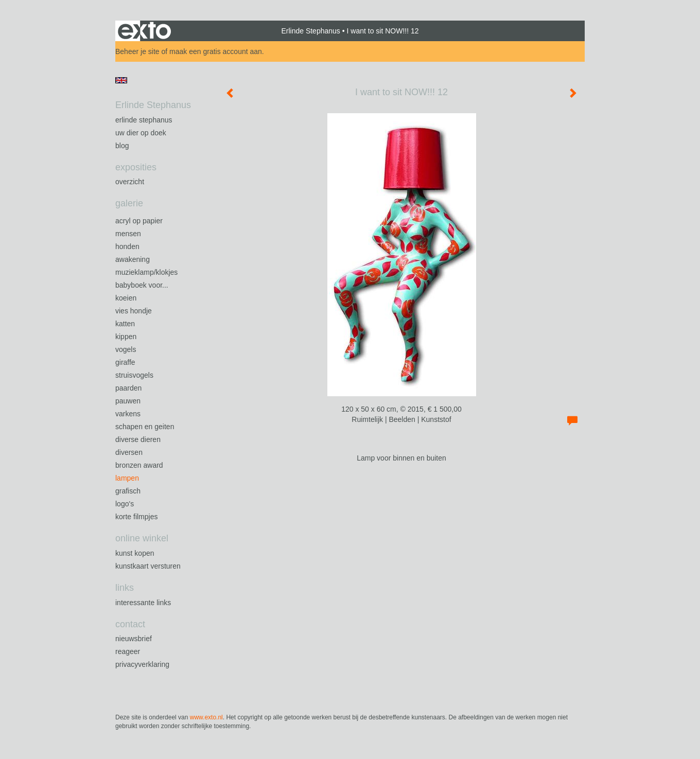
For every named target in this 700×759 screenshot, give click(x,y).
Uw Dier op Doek (141, 133)
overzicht (130, 182)
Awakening (133, 259)
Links (125, 588)
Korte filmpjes (136, 517)
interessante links (143, 603)
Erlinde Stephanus (310, 31)
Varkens (128, 414)
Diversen (129, 452)
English (121, 80)
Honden (127, 246)
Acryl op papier (139, 221)
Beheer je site (137, 51)
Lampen (127, 478)
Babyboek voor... (142, 285)
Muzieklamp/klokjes (146, 272)
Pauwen (128, 401)
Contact (130, 624)
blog (122, 146)
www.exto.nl (206, 717)
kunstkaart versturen (148, 566)
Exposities (136, 167)
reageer (128, 651)
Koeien (126, 298)
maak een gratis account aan (216, 51)
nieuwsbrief (134, 639)
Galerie (129, 203)
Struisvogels (134, 375)
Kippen (126, 337)
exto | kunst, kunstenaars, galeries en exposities (144, 31)
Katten (125, 324)
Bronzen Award (139, 465)
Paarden (128, 388)
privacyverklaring (142, 664)
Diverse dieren (138, 439)
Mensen (128, 234)
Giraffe (125, 362)
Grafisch (128, 491)
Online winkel (142, 538)
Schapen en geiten (145, 427)
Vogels (126, 349)
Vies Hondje (134, 311)
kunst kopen (135, 553)
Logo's (125, 504)
